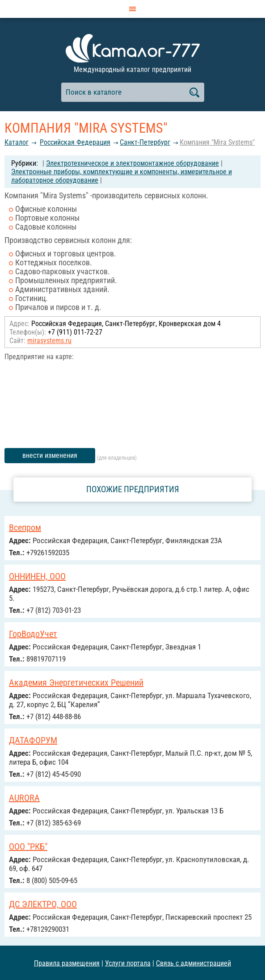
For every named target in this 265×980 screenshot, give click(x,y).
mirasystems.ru (49, 341)
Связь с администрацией (193, 963)
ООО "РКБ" (28, 846)
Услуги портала (128, 963)
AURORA (24, 798)
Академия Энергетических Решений (76, 683)
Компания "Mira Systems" (217, 142)
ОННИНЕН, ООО (37, 576)
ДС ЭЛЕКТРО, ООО (43, 904)
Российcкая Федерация (75, 142)
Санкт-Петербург (145, 142)
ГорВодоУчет (33, 634)
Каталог (17, 142)
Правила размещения (67, 963)
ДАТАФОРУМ (33, 740)
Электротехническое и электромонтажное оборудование (132, 163)
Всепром (25, 528)
